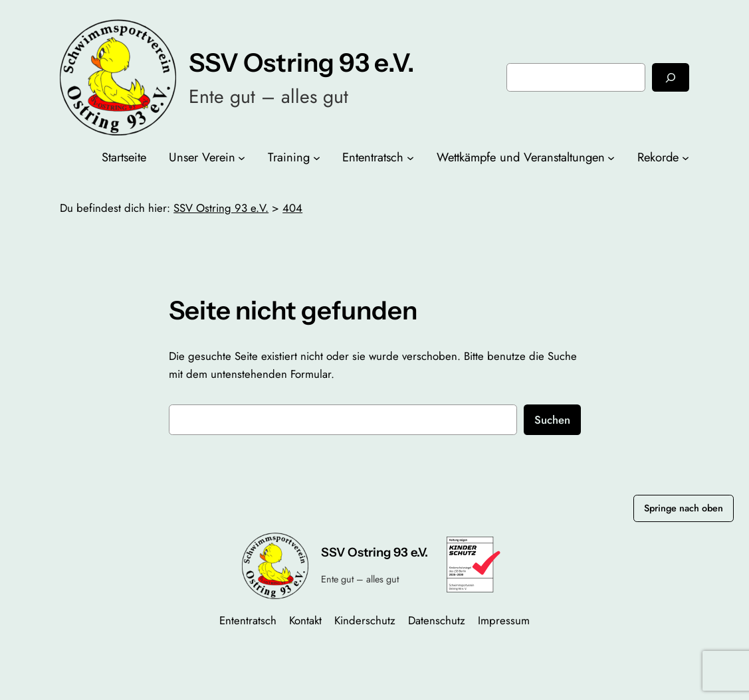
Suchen (552, 420)
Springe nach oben (684, 508)
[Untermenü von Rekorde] (686, 158)
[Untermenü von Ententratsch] (410, 158)
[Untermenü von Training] (317, 158)
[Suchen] (671, 77)
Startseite (124, 157)
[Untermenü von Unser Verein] (242, 158)
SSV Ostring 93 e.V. (302, 63)
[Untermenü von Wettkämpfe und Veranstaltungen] (611, 158)
